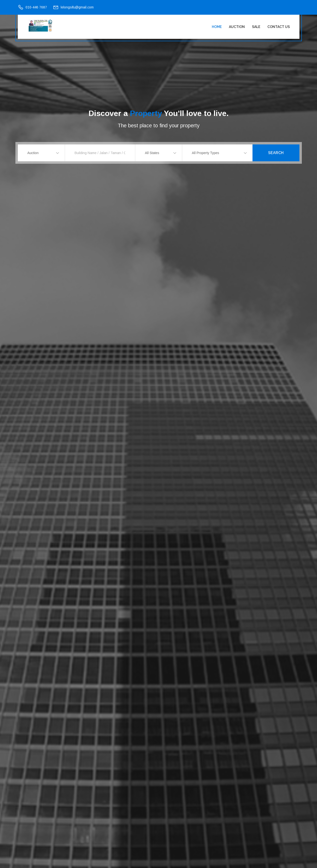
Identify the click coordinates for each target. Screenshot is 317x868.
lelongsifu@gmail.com (77, 7)
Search (276, 153)
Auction (237, 27)
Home (217, 27)
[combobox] (41, 153)
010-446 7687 (36, 7)
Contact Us (279, 27)
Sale (256, 27)
